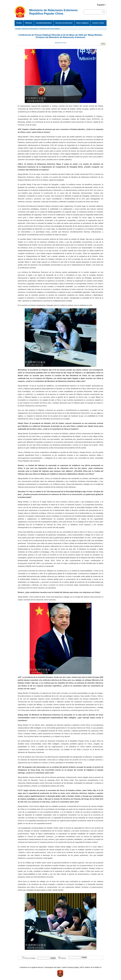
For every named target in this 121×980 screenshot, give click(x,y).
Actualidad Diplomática (44, 23)
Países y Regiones (82, 23)
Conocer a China (98, 23)
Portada (19, 23)
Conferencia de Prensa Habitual (50, 29)
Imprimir (62, 958)
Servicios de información (64, 23)
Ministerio (29, 23)
